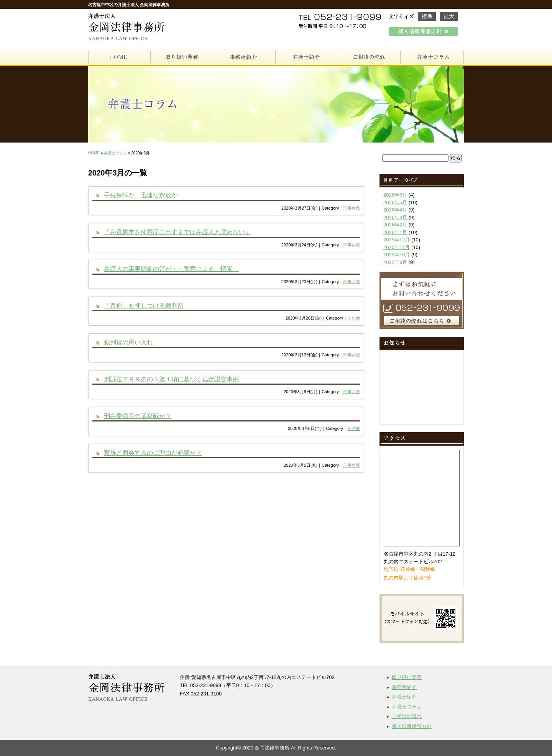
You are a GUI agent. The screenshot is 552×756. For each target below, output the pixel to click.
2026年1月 (395, 232)
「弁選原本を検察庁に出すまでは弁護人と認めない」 (177, 232)
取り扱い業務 (407, 677)
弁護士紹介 (404, 697)
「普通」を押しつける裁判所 (144, 305)
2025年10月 (397, 255)
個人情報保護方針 (412, 726)
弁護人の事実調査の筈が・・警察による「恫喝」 (171, 269)
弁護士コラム (115, 153)
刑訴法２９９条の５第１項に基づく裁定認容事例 (171, 379)
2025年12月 (397, 240)
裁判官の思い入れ (128, 342)
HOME (94, 153)
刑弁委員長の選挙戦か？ (138, 416)
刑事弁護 (352, 208)
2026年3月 (395, 217)
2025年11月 (397, 247)
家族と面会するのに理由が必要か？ (153, 453)
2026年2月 (395, 225)
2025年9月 (395, 262)
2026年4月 (395, 210)
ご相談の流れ (407, 716)
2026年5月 (395, 203)
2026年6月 (395, 195)
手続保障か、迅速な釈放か (141, 195)
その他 (354, 318)
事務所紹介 (404, 687)
